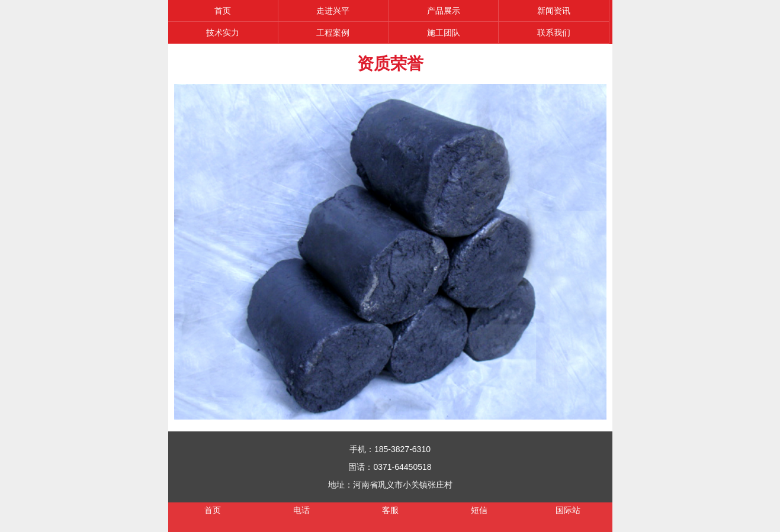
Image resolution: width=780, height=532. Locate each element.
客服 (390, 510)
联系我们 (554, 33)
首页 (223, 11)
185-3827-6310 (402, 449)
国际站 (568, 510)
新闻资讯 (554, 11)
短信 (479, 510)
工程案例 (333, 33)
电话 (301, 510)
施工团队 (444, 33)
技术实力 (223, 33)
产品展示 (444, 11)
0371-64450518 (402, 467)
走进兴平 (333, 11)
